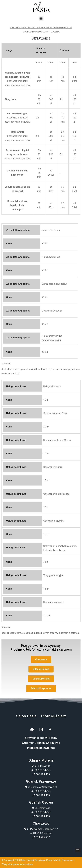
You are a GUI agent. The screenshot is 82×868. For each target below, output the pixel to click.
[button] (41, 18)
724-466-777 (43, 837)
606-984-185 (43, 774)
